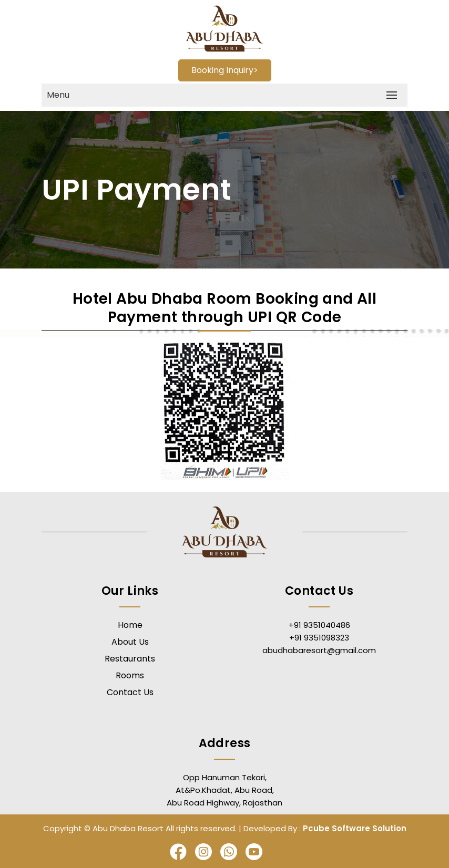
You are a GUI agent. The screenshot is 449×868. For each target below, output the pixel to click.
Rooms (130, 675)
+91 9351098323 (319, 638)
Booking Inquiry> (225, 70)
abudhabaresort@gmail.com (319, 650)
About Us (130, 642)
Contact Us (130, 692)
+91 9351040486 (319, 625)
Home (130, 625)
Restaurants (130, 659)
